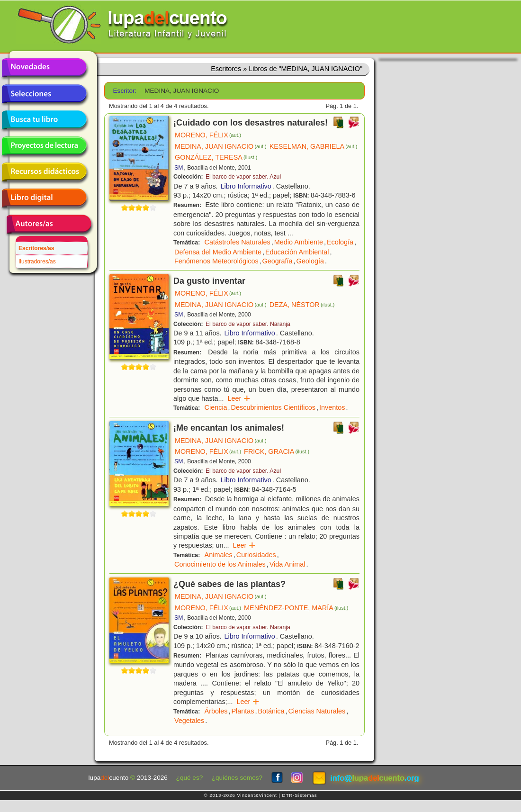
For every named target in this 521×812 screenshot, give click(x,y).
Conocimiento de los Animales (220, 564)
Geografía (278, 261)
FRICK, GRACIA (277, 451)
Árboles (216, 711)
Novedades (44, 68)
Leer (239, 398)
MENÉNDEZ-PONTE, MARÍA (296, 608)
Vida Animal (287, 564)
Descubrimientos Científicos (273, 407)
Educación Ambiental (297, 252)
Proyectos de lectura (44, 146)
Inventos (332, 407)
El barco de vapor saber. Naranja (248, 324)
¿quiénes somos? (237, 778)
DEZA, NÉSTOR (302, 305)
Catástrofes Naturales (238, 242)
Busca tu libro (44, 120)
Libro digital (44, 198)
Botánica (271, 711)
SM (179, 168)
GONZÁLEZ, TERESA (216, 157)
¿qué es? (190, 778)
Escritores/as (36, 248)
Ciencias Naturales (317, 711)
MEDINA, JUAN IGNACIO (221, 146)
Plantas (243, 711)
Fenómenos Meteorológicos (216, 261)
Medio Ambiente (299, 242)
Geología (310, 261)
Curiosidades (256, 555)
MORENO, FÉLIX (208, 135)
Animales (219, 555)
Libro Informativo (246, 186)
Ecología (340, 242)
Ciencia (216, 407)
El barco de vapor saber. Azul (243, 177)
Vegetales (189, 721)
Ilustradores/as (37, 262)
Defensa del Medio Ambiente (218, 252)
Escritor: (125, 91)
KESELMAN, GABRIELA (314, 146)
